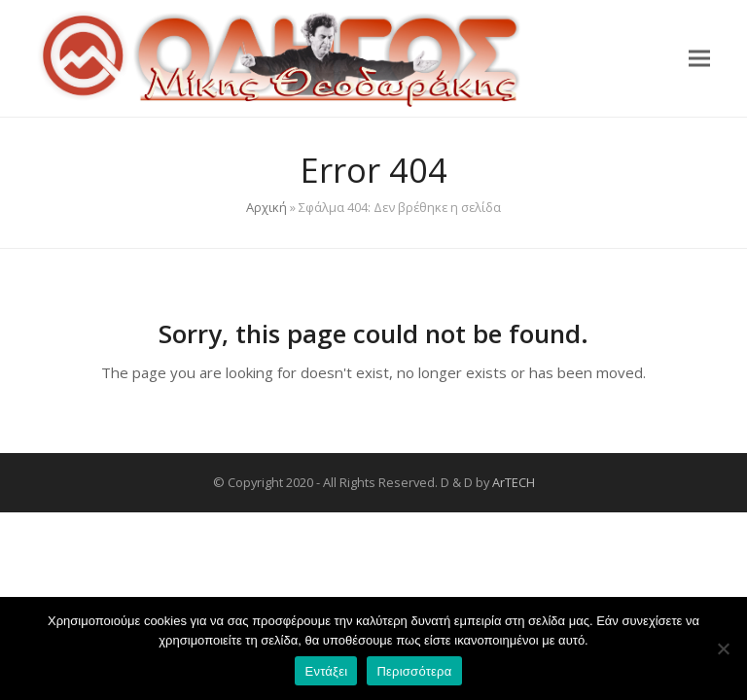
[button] (699, 58)
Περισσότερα (414, 671)
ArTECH (514, 482)
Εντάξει (326, 671)
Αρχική (267, 207)
